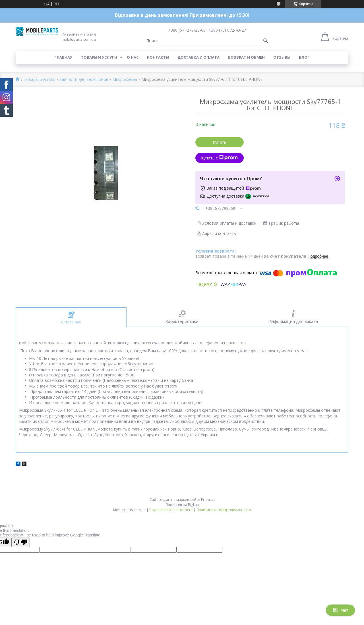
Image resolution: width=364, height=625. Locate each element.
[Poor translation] (21, 542)
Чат (340, 610)
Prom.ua (208, 500)
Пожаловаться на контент (171, 510)
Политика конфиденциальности (224, 510)
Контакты (158, 57)
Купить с (219, 158)
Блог (304, 57)
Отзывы (282, 57)
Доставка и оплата (198, 57)
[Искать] (266, 41)
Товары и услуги (99, 57)
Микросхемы (125, 80)
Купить (220, 142)
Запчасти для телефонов (84, 80)
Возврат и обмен (246, 57)
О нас (133, 57)
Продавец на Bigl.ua (182, 505)
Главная (63, 57)
